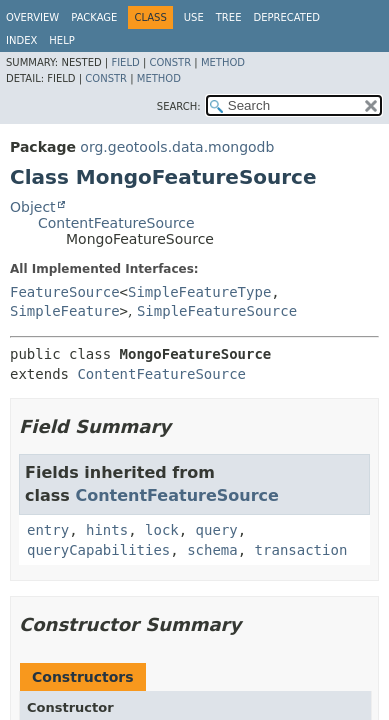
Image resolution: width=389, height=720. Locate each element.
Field (125, 62)
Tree (229, 17)
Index (21, 40)
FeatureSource (65, 292)
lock (162, 530)
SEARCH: (179, 106)
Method (223, 62)
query (217, 530)
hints (107, 530)
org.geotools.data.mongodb (177, 147)
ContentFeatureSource (116, 223)
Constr (170, 62)
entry (48, 530)
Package (94, 17)
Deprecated (286, 17)
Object (33, 207)
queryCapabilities (98, 550)
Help (61, 40)
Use (194, 17)
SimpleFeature (65, 311)
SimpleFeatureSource (217, 311)
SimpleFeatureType (199, 292)
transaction (301, 550)
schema (212, 550)
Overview (32, 17)
